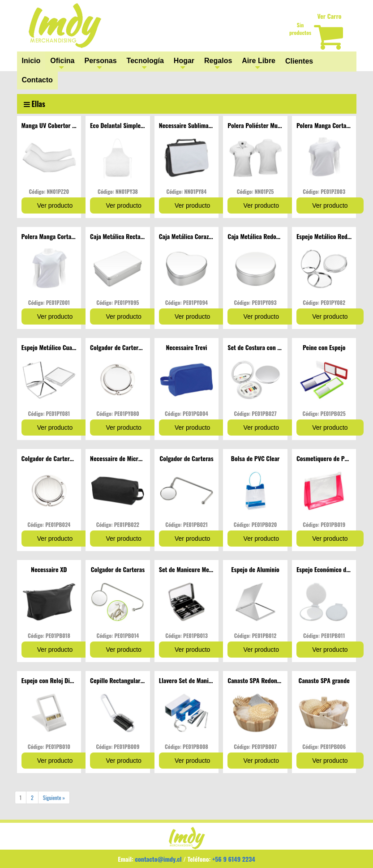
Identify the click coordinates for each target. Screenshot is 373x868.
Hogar (184, 61)
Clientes (299, 61)
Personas (101, 61)
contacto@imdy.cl (159, 859)
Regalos (218, 61)
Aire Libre (259, 61)
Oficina (62, 61)
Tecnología (145, 61)
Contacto (37, 80)
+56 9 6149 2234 (234, 859)
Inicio (31, 61)
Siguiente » (54, 797)
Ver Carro (329, 16)
